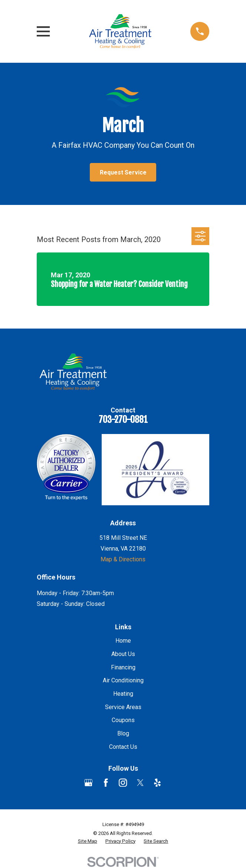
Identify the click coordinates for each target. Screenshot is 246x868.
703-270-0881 (123, 420)
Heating (123, 694)
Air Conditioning (123, 680)
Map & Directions (123, 559)
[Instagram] (123, 783)
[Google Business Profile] (88, 783)
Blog (123, 733)
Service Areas (123, 707)
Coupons (123, 720)
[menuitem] (88, 841)
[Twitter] (140, 783)
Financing (123, 667)
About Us (123, 654)
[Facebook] (106, 783)
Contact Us (123, 747)
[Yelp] (157, 783)
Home (123, 641)
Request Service (123, 172)
